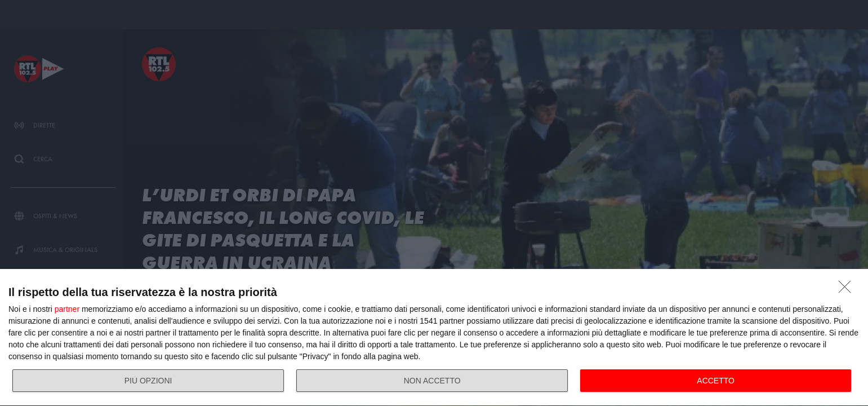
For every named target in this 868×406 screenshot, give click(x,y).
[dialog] (434, 338)
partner (67, 309)
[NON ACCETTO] (848, 290)
